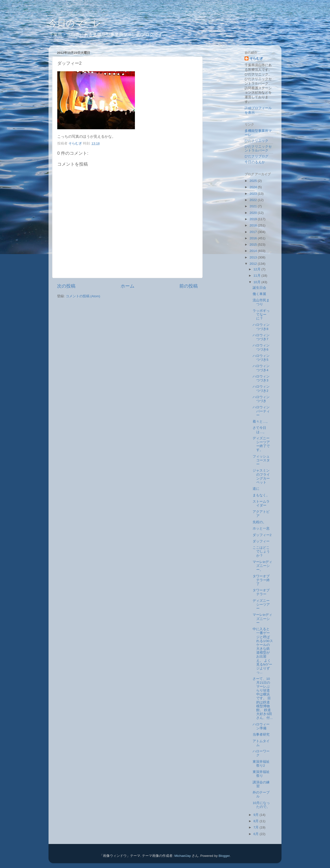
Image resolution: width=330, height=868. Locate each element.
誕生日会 (259, 288)
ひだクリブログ (256, 156)
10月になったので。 (261, 805)
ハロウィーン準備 (261, 726)
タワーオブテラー (261, 592)
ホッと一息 (261, 528)
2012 (254, 264)
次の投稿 (66, 286)
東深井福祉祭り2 (261, 764)
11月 (258, 276)
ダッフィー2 (262, 535)
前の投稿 (189, 286)
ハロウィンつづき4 (261, 368)
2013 (254, 257)
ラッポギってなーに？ (261, 315)
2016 (254, 238)
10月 (258, 282)
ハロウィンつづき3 (261, 378)
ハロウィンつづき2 (261, 389)
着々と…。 (261, 422)
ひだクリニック (256, 141)
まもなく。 (261, 495)
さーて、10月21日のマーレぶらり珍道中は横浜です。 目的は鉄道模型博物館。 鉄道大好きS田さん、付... (263, 698)
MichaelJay (183, 856)
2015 (254, 245)
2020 (254, 213)
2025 (254, 181)
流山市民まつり (261, 302)
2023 (254, 194)
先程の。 (259, 522)
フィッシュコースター (261, 460)
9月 (257, 815)
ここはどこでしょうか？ (261, 551)
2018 (254, 225)
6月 (257, 834)
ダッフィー (261, 541)
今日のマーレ (75, 23)
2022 (254, 200)
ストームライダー (261, 503)
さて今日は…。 (260, 430)
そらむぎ (256, 59)
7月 (257, 827)
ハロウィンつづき (261, 399)
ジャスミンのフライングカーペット (261, 476)
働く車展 (259, 294)
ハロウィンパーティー (261, 411)
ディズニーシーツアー (261, 605)
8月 (257, 821)
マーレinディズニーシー (262, 619)
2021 (254, 206)
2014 (254, 251)
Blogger (224, 856)
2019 (254, 219)
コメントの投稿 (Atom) (83, 296)
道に (256, 489)
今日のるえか (255, 162)
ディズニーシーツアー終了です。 (261, 444)
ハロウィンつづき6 (261, 347)
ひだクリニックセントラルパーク (258, 149)
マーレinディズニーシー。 (262, 566)
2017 (254, 232)
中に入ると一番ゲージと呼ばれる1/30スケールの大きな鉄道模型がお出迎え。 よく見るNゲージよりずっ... (263, 651)
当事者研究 (261, 735)
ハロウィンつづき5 (261, 358)
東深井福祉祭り (261, 774)
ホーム (128, 286)
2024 (254, 187)
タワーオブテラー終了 (261, 580)
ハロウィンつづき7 (261, 337)
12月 (258, 269)
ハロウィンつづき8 (261, 327)
